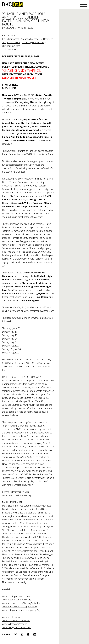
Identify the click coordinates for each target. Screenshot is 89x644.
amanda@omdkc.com (33, 42)
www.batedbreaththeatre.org (17, 495)
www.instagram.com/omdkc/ (17, 627)
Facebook (22, 634)
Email (35, 634)
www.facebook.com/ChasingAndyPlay (21, 603)
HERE (15, 85)
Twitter (16, 634)
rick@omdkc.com (11, 42)
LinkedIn (28, 634)
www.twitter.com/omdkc (14, 624)
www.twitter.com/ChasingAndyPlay (19, 606)
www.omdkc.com (11, 617)
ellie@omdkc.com (11, 46)
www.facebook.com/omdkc (16, 620)
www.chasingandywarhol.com (39, 311)
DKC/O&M (13, 4)
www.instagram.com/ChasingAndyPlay (21, 610)
